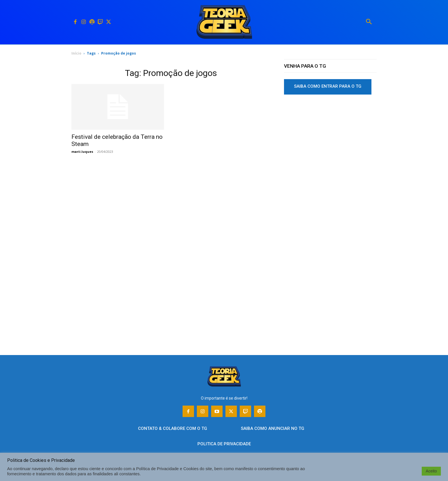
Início (76, 53)
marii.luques (82, 152)
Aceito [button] (431, 471)
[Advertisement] (330, 143)
